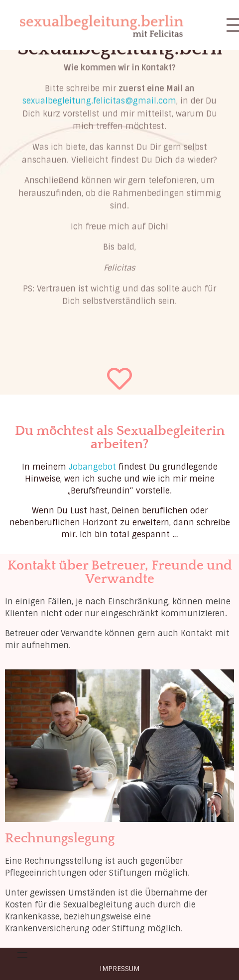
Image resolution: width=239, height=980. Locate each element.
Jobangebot (92, 467)
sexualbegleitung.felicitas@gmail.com (99, 75)
